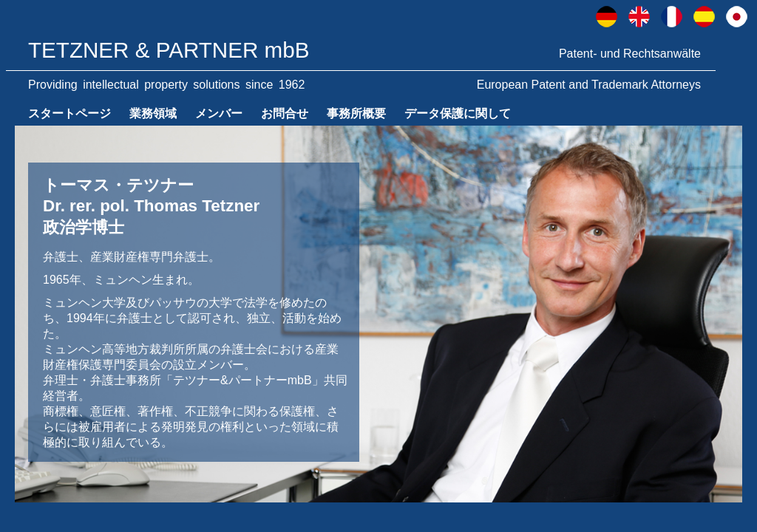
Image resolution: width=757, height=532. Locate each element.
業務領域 (153, 113)
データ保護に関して (458, 113)
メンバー (219, 113)
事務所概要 (356, 113)
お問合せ (285, 113)
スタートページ (69, 113)
